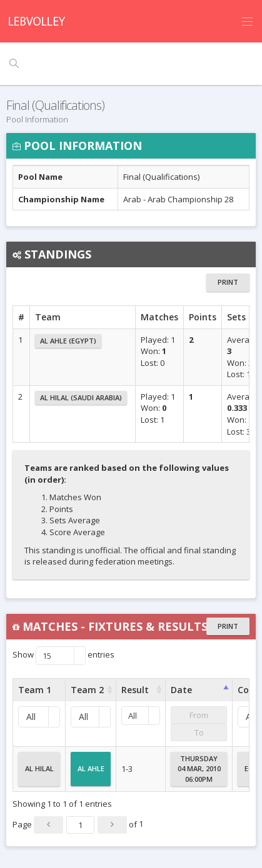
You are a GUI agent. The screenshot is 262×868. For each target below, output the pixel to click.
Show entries (63, 656)
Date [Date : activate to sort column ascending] (181, 690)
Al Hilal (39, 774)
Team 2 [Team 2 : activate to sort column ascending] (87, 690)
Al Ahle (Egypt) (68, 341)
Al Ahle (91, 774)
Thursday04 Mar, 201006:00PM (199, 769)
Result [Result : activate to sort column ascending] (135, 690)
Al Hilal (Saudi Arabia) (81, 397)
